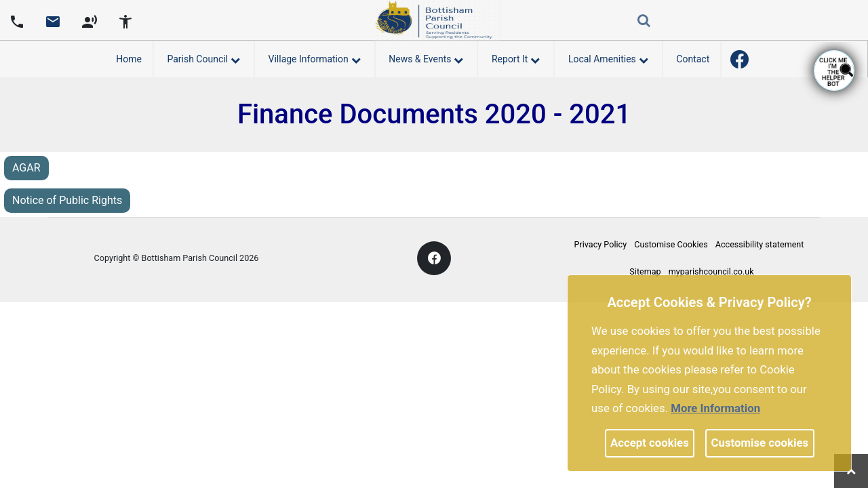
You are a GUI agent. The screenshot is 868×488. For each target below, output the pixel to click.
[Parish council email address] (53, 20)
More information (715, 408)
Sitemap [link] (645, 271)
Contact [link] (693, 59)
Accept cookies (650, 443)
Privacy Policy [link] (601, 244)
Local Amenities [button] (608, 57)
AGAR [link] (26, 168)
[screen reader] (90, 20)
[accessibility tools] (125, 20)
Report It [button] (516, 57)
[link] (53, 26)
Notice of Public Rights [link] (67, 200)
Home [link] (129, 59)
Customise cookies (760, 443)
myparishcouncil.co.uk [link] (711, 271)
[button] (645, 22)
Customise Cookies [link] (671, 244)
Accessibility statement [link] (760, 244)
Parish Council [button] (203, 57)
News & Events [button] (426, 57)
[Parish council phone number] (17, 20)
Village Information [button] (315, 57)
